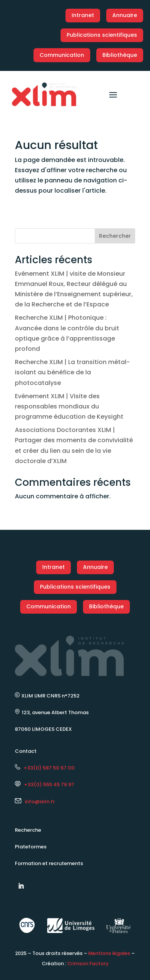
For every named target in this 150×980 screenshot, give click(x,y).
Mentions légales (109, 953)
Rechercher (115, 236)
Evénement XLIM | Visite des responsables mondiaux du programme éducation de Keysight (69, 406)
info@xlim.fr (40, 802)
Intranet (83, 15)
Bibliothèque (120, 55)
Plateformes (31, 847)
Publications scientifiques (102, 35)
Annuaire (125, 15)
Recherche (28, 830)
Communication (62, 55)
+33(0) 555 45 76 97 (45, 784)
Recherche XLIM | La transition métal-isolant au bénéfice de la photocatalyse (72, 372)
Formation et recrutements (49, 863)
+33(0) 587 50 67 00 (45, 768)
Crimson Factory (88, 964)
